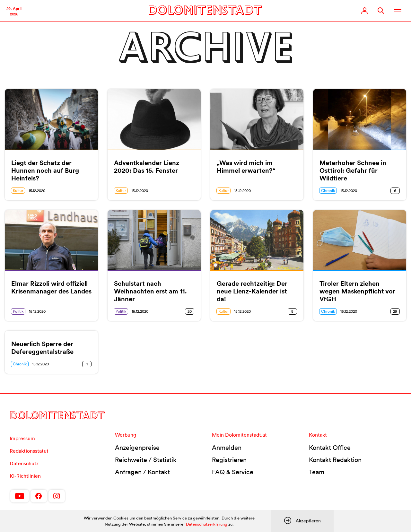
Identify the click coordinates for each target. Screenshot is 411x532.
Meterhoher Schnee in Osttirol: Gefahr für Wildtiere (353, 170)
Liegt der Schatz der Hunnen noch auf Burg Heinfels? (45, 170)
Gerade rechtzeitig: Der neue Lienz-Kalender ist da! (252, 291)
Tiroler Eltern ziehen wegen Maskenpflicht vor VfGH (357, 291)
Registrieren (229, 460)
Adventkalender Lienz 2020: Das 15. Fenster (147, 167)
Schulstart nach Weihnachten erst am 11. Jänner (150, 291)
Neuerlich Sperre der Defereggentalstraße (42, 348)
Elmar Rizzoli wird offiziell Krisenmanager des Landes (51, 287)
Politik (18, 311)
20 (190, 311)
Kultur (18, 191)
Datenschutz (24, 463)
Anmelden (227, 448)
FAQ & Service (233, 472)
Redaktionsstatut (29, 451)
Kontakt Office (330, 448)
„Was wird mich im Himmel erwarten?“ (246, 167)
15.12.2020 (37, 191)
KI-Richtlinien (25, 476)
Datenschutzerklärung (207, 524)
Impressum (22, 438)
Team (317, 472)
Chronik (328, 191)
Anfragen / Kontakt (142, 472)
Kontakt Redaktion (335, 460)
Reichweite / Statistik (146, 460)
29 (395, 311)
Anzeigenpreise (137, 448)
